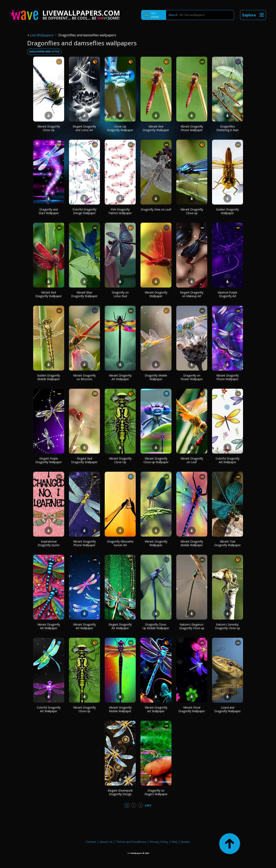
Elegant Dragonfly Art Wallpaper (120, 626)
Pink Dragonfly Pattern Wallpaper (120, 211)
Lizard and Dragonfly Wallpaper (227, 709)
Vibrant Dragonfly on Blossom (84, 377)
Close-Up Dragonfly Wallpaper (120, 128)
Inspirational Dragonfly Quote (49, 543)
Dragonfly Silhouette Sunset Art (120, 543)
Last (148, 805)
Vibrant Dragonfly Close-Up (49, 128)
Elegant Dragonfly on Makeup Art (192, 294)
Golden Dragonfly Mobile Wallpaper (49, 377)
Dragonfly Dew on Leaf (156, 209)
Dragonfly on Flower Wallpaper (192, 377)
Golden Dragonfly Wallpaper (227, 211)
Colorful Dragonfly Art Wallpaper (228, 460)
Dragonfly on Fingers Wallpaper (156, 792)
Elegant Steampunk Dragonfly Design (120, 792)
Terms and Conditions (131, 842)
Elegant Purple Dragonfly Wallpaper (49, 460)
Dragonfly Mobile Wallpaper (156, 377)
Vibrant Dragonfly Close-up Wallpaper (156, 460)
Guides (186, 842)
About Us (106, 842)
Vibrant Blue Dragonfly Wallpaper (84, 294)
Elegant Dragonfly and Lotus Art (84, 128)
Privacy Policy (159, 842)
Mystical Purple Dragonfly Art (227, 294)
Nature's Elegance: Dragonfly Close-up (192, 626)
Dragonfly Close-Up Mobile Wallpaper (156, 626)
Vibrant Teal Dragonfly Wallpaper (227, 543)
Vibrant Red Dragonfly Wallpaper (156, 128)
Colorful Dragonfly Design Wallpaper (84, 211)
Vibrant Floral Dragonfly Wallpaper (192, 709)
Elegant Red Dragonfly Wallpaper (84, 460)
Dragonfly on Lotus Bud (120, 294)
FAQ (175, 842)
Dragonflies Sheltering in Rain (228, 128)
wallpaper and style (44, 51)
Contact (91, 842)
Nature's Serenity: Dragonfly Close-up (228, 626)
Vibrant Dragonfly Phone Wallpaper (192, 128)
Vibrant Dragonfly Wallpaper (156, 294)
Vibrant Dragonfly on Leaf (192, 460)
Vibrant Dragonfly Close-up (192, 211)
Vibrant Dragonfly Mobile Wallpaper (192, 543)
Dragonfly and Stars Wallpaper (49, 211)
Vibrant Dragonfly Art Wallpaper (120, 377)
